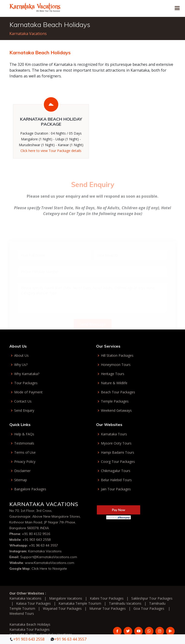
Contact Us (23, 401)
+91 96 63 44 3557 (43, 545)
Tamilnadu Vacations (125, 603)
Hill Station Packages (117, 356)
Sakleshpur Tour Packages (152, 598)
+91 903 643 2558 (36, 540)
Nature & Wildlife (114, 383)
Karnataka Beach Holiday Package (51, 122)
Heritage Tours (113, 374)
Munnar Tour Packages (108, 608)
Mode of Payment (28, 392)
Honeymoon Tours (116, 365)
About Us (21, 356)
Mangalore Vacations (66, 598)
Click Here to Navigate (49, 569)
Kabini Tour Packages (107, 598)
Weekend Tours (22, 613)
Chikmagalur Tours (116, 471)
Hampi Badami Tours (118, 452)
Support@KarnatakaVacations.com (49, 557)
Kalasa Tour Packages (33, 603)
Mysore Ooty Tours (116, 443)
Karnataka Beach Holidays (30, 624)
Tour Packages (26, 383)
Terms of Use (25, 452)
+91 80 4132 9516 (36, 534)
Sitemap (21, 480)
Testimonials (24, 443)
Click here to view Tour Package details (51, 151)
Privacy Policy (25, 462)
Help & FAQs (24, 434)
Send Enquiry (24, 411)
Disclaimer (22, 471)
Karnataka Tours (114, 434)
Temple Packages (115, 401)
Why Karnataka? (27, 374)
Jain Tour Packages (116, 489)
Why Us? (21, 365)
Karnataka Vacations (28, 34)
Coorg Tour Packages (118, 462)
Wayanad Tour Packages (62, 608)
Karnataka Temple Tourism (80, 603)
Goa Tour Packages (149, 608)
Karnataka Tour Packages (30, 629)
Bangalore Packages (30, 489)
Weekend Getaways (116, 411)
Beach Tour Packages (118, 392)
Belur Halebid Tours (116, 480)
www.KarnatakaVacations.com (50, 563)
